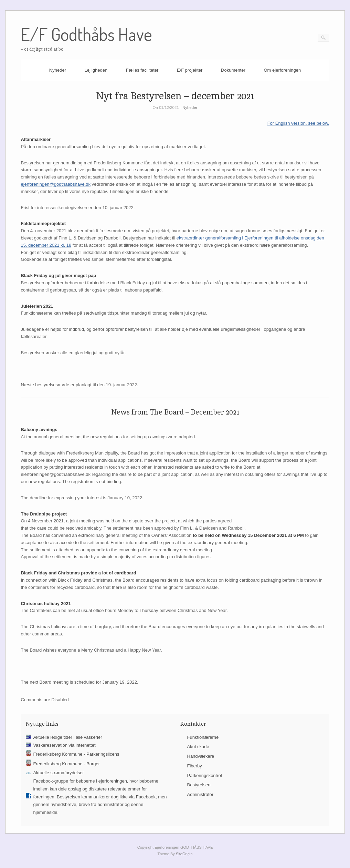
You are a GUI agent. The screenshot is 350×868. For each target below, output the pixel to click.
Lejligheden (96, 70)
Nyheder (58, 70)
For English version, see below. (298, 123)
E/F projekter (190, 70)
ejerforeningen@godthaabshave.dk (56, 184)
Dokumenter (233, 70)
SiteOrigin (184, 854)
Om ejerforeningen (282, 70)
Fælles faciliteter (142, 70)
